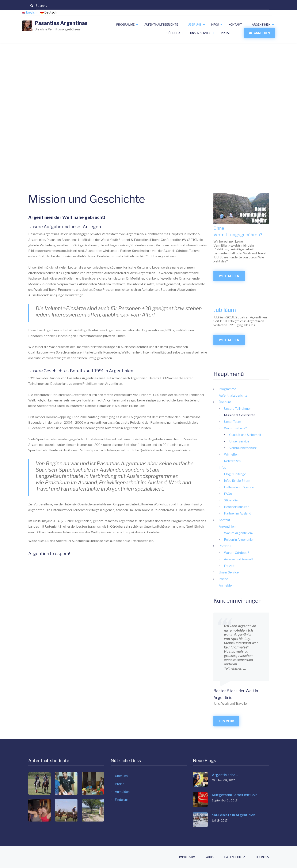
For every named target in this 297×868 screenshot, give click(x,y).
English (30, 12)
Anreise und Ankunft (248, 559)
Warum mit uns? (245, 428)
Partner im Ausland (247, 513)
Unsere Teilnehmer (247, 409)
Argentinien (261, 25)
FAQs (237, 494)
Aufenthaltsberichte (161, 25)
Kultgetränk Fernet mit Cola (235, 795)
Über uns (195, 25)
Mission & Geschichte (249, 415)
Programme (125, 25)
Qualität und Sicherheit (255, 435)
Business (262, 857)
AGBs (210, 857)
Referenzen (242, 461)
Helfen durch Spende (248, 487)
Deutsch (48, 12)
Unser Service (201, 33)
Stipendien (241, 500)
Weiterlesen (241, 278)
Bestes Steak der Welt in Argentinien (245, 694)
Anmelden (262, 33)
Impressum (187, 857)
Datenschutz (235, 857)
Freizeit (239, 566)
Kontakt (235, 25)
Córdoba (174, 33)
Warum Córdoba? (246, 553)
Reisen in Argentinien (248, 540)
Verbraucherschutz (252, 448)
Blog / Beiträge (244, 474)
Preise (226, 33)
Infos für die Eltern (246, 481)
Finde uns (122, 800)
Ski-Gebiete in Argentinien (234, 815)
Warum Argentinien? (248, 533)
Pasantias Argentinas (61, 23)
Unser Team (242, 422)
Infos (215, 25)
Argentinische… (225, 775)
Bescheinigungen (246, 507)
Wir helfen (241, 454)
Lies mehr (236, 721)
